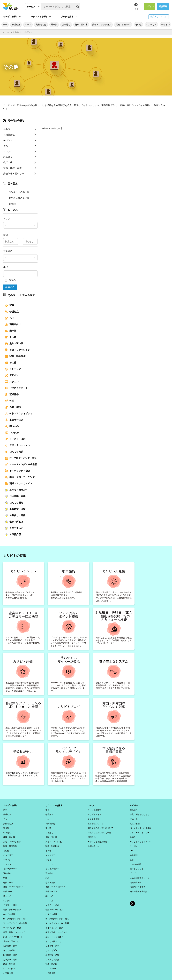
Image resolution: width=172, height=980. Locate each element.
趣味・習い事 (81, 25)
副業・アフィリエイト (19, 484)
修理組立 (16, 25)
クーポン (134, 844)
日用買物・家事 (15, 496)
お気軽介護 (13, 535)
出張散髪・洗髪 (15, 509)
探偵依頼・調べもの (14, 174)
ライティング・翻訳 (17, 471)
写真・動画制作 (123, 25)
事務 (6, 146)
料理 (9, 401)
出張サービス (14, 420)
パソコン (12, 382)
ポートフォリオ (137, 865)
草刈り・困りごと (16, 490)
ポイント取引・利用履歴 (141, 827)
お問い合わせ (94, 844)
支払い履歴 (135, 822)
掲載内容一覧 (136, 878)
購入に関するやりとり (140, 814)
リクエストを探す (39, 17)
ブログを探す (67, 17)
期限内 (10, 280)
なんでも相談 (14, 452)
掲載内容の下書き (138, 882)
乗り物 (54, 25)
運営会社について (96, 822)
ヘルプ (136, 9)
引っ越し (66, 25)
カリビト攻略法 (95, 810)
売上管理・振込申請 (139, 886)
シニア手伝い (14, 528)
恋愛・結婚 (13, 407)
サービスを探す (11, 17)
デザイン (165, 25)
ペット (28, 25)
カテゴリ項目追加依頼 (97, 839)
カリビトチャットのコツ (141, 839)
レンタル (8, 151)
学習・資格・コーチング (20, 477)
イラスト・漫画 (15, 439)
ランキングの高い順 (17, 192)
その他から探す (16, 120)
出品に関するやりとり (140, 873)
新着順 (10, 204)
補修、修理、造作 (12, 168)
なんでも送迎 (14, 503)
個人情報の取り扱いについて (100, 827)
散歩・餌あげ (14, 522)
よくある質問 (94, 818)
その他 (138, 25)
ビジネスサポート (16, 388)
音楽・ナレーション (17, 445)
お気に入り (135, 810)
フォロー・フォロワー (140, 831)
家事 (5, 25)
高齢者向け (41, 25)
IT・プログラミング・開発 (21, 458)
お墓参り (8, 157)
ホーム (6, 32)
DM (131, 848)
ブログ (133, 869)
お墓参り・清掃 (15, 515)
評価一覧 (134, 818)
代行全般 (8, 162)
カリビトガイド (95, 814)
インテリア (151, 25)
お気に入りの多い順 (17, 198)
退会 (132, 856)
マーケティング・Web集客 (21, 465)
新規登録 (163, 6)
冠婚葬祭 (12, 395)
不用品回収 (9, 135)
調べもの (12, 426)
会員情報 (134, 852)
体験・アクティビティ (19, 414)
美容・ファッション (102, 25)
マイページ (135, 805)
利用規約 (92, 835)
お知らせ (134, 835)
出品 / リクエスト (159, 17)
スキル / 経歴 (135, 861)
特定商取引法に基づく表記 (99, 831)
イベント (28, 32)
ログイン (150, 6)
